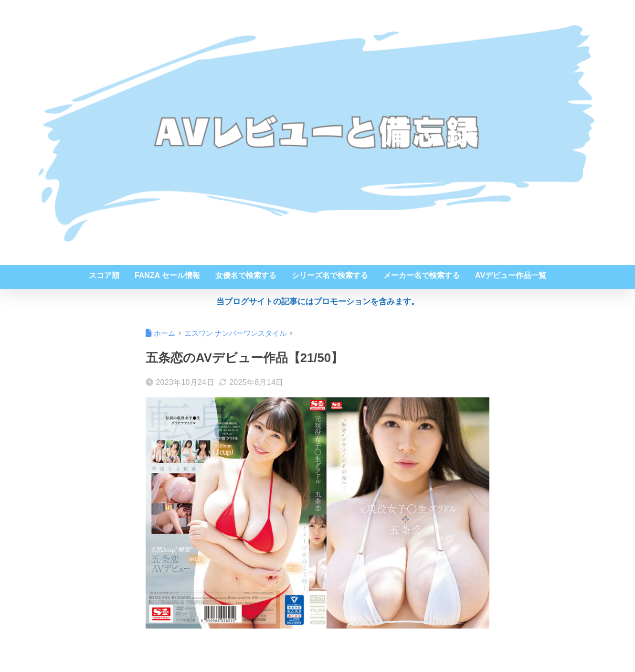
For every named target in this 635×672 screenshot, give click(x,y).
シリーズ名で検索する (330, 275)
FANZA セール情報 (167, 275)
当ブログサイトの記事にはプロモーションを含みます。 (318, 302)
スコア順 (104, 275)
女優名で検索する (246, 275)
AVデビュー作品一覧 (511, 275)
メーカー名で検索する (422, 275)
